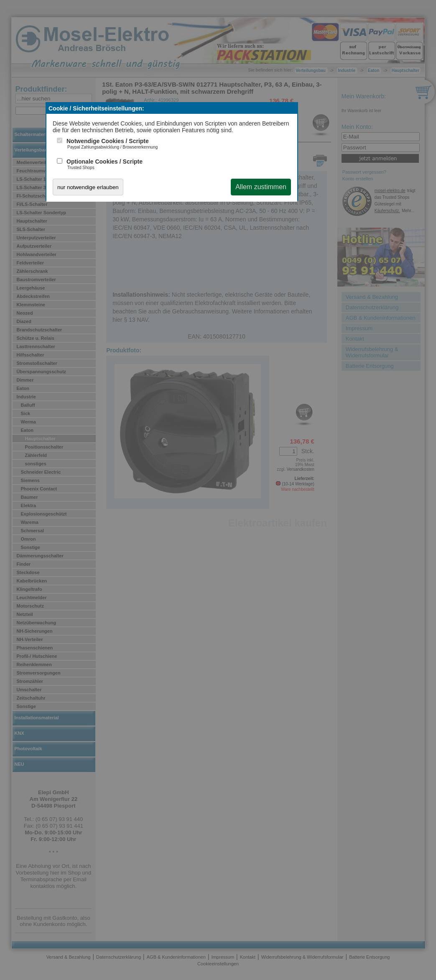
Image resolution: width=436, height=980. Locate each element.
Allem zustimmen (261, 187)
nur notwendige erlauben (88, 187)
